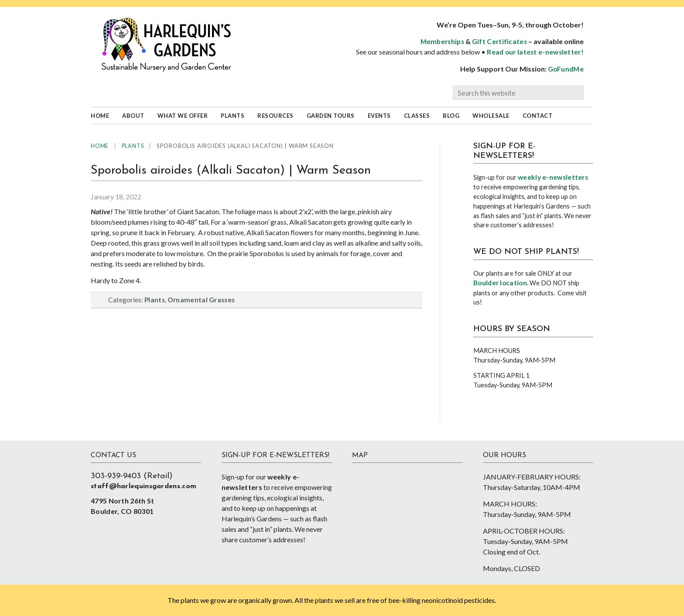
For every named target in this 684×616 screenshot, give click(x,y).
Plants (155, 300)
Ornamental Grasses (201, 300)
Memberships (442, 41)
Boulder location (500, 283)
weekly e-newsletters (553, 177)
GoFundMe (566, 69)
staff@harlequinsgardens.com (144, 486)
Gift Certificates (499, 41)
